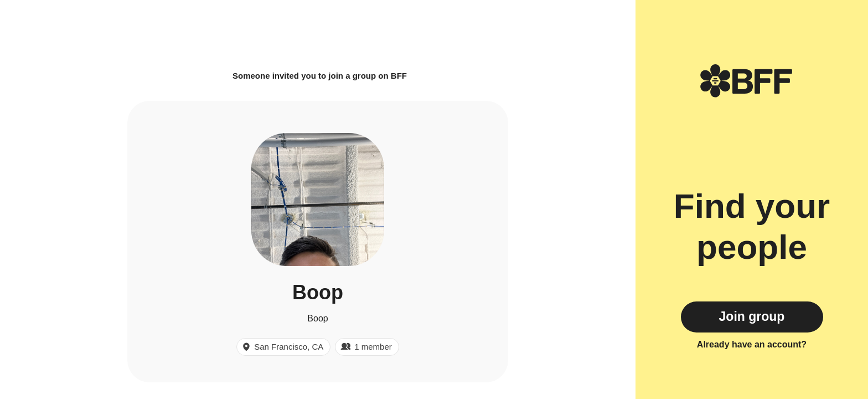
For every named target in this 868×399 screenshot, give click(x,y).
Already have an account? (752, 344)
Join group (752, 316)
